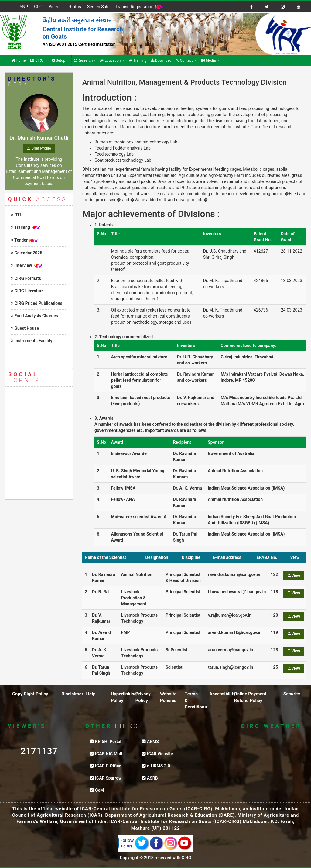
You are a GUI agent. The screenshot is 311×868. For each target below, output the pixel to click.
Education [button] (112, 60)
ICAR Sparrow (108, 778)
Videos (55, 7)
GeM (99, 790)
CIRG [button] (39, 60)
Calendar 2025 (27, 253)
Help (91, 694)
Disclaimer (72, 694)
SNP (24, 7)
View (296, 576)
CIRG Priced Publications (37, 303)
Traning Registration (140, 7)
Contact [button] (187, 60)
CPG (38, 7)
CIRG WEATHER (272, 764)
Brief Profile (41, 148)
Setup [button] (61, 60)
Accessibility (222, 694)
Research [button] (85, 60)
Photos (74, 7)
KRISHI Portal (108, 742)
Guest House (25, 328)
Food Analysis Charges (34, 316)
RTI (16, 215)
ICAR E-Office (108, 766)
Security (292, 694)
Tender (19, 240)
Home (19, 60)
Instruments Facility (32, 341)
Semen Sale (98, 7)
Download (161, 60)
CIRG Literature (27, 291)
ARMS (153, 742)
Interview (22, 265)
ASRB (152, 778)
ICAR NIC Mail (109, 754)
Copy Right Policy (30, 694)
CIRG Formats (26, 278)
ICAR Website (160, 754)
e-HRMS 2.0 (159, 766)
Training (138, 60)
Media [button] (210, 60)
